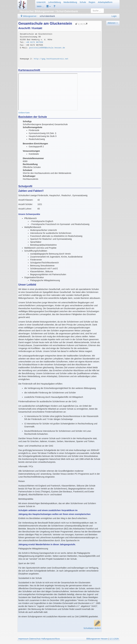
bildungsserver (28, 16)
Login (114, 16)
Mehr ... (40, 6)
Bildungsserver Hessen (97, 639)
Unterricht (41, 2)
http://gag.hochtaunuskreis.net (51, 59)
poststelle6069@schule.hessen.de (47, 48)
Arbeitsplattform (105, 2)
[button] (49, 6)
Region (92, 2)
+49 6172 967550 (34, 42)
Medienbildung (70, 2)
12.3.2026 (114, 639)
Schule (83, 2)
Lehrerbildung (55, 2)
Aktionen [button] (113, 23)
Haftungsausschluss (51, 639)
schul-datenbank (47, 16)
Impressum (23, 639)
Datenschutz (35, 639)
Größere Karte (24, 113)
